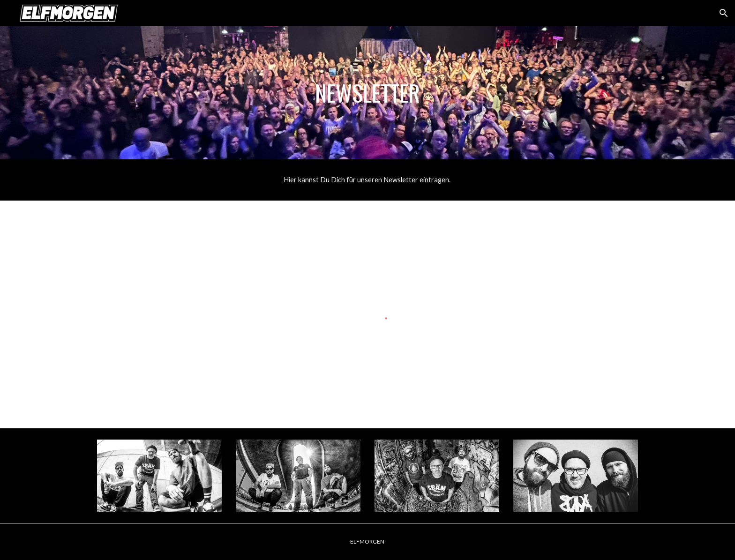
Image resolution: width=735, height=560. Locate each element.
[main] (367, 93)
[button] (724, 13)
